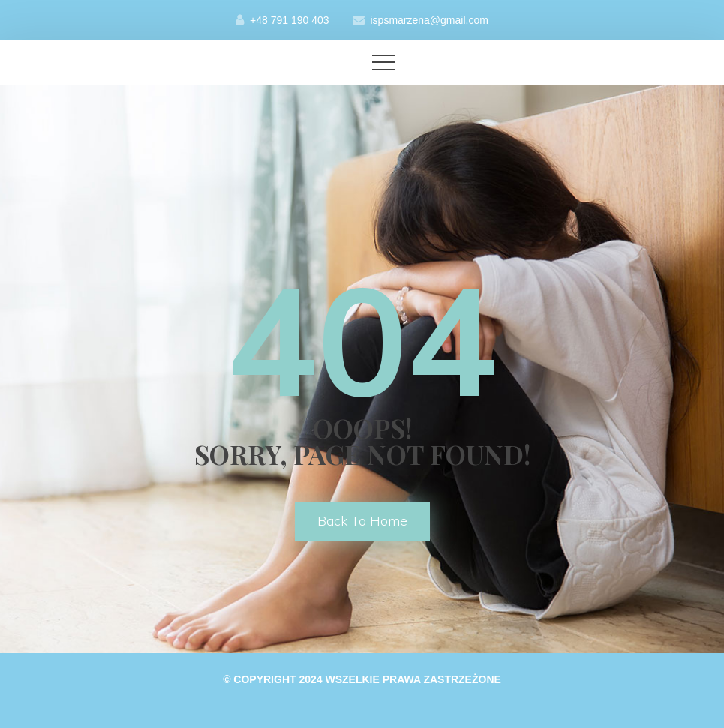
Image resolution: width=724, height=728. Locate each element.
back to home (362, 521)
